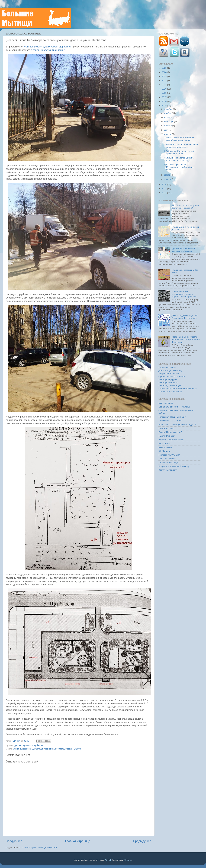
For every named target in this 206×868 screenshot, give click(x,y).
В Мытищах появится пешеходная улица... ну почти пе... (181, 146)
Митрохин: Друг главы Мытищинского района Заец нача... (179, 167)
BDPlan (17, 741)
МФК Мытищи (165, 447)
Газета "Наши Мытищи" (170, 432)
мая (167, 130)
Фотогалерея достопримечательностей (178, 389)
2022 (164, 80)
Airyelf (108, 860)
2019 (164, 89)
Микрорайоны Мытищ (169, 374)
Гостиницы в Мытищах (170, 386)
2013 (164, 188)
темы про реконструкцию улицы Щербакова (47, 47)
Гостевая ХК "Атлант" (169, 455)
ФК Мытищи (164, 451)
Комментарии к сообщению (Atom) (40, 848)
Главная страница (78, 841)
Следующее (14, 841)
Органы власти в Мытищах (172, 377)
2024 (164, 72)
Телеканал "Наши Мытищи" (172, 417)
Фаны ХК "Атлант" (167, 459)
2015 (164, 105)
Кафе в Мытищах (167, 368)
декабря (169, 109)
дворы (18, 745)
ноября (168, 113)
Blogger (128, 860)
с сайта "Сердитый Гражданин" (48, 50)
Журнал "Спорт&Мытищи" (171, 440)
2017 (164, 97)
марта (168, 175)
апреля (168, 134)
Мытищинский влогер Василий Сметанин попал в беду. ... (179, 159)
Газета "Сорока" (166, 428)
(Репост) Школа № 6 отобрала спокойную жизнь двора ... (179, 139)
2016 (164, 101)
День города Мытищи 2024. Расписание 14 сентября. (185, 317)
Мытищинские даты (168, 383)
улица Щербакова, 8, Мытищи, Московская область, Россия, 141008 (47, 749)
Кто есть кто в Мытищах (170, 392)
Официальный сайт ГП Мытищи (174, 407)
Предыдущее (142, 841)
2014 (164, 184)
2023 (164, 76)
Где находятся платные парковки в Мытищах (183, 250)
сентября (169, 122)
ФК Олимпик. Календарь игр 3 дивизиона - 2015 (179, 152)
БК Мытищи (164, 443)
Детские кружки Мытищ (170, 371)
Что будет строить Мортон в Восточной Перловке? (185, 207)
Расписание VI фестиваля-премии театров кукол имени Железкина (186, 339)
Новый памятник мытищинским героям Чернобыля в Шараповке (184, 294)
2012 (164, 193)
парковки (26, 745)
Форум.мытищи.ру (167, 470)
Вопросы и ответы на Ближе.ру (174, 466)
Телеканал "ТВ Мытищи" (171, 421)
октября (169, 117)
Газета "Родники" (167, 436)
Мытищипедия (166, 403)
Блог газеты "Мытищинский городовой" (178, 425)
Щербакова (38, 745)
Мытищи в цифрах (168, 380)
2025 (164, 68)
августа (168, 126)
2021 (164, 85)
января (168, 179)
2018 (164, 93)
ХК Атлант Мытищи (168, 462)
